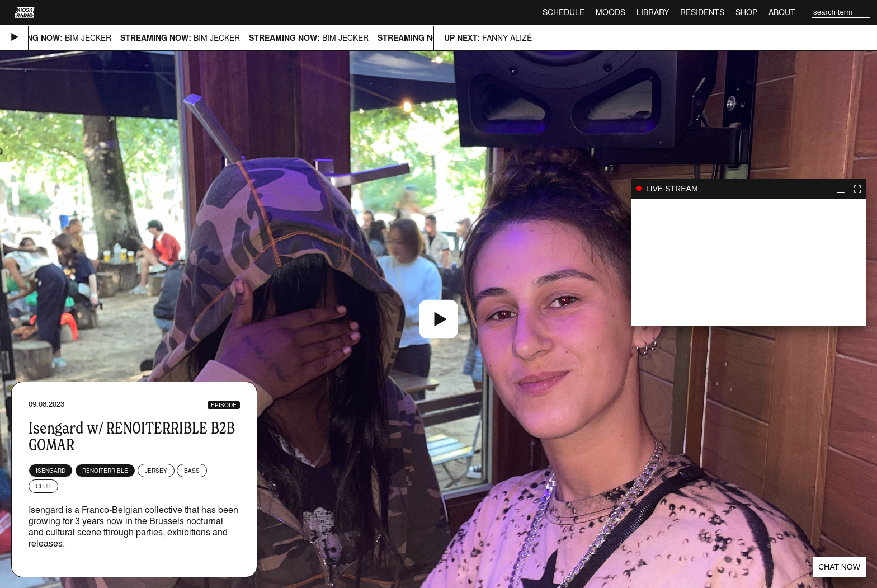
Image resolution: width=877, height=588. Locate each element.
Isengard (51, 471)
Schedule (564, 12)
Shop (746, 12)
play (748, 262)
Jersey (156, 471)
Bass (192, 471)
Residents (702, 12)
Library (653, 12)
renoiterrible (105, 471)
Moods (610, 12)
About (782, 12)
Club (43, 486)
